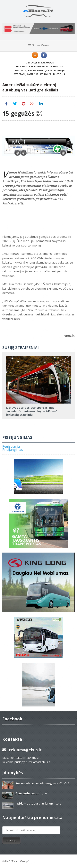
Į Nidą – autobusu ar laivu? (34, 803)
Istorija (59, 70)
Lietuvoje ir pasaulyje (40, 63)
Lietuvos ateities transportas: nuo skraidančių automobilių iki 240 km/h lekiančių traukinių (32, 411)
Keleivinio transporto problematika (40, 66)
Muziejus (59, 74)
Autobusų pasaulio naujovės (33, 70)
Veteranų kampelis (26, 74)
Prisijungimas (13, 450)
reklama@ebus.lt (25, 750)
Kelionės (46, 74)
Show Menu (38, 45)
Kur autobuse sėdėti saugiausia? (39, 783)
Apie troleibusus (27, 793)
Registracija (11, 446)
